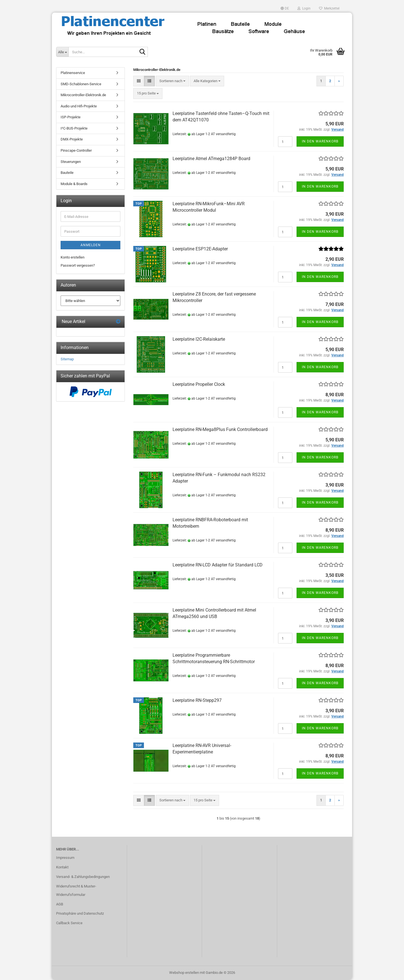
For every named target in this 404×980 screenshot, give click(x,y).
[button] (285, 8)
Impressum (65, 858)
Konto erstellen (73, 257)
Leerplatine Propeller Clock (199, 384)
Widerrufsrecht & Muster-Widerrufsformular (76, 890)
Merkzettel (329, 8)
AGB (60, 904)
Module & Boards (74, 184)
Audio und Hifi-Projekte (79, 106)
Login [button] (304, 8)
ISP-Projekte (71, 117)
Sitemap (67, 359)
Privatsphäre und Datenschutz (80, 913)
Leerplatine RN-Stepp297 (197, 700)
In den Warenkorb (320, 141)
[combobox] (172, 81)
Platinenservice (73, 73)
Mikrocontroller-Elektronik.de (83, 95)
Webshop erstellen (184, 973)
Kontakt (62, 867)
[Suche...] (62, 52)
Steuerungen (71, 162)
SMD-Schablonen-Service (81, 84)
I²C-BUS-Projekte (74, 128)
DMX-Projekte (72, 139)
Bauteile (67, 173)
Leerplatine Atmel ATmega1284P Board (211, 159)
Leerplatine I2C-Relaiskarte (199, 339)
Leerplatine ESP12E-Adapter (200, 249)
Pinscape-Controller (76, 150)
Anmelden (91, 245)
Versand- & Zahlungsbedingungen (83, 877)
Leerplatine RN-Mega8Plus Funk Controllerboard (220, 429)
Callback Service (69, 923)
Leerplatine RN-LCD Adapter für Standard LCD (218, 565)
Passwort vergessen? (78, 265)
